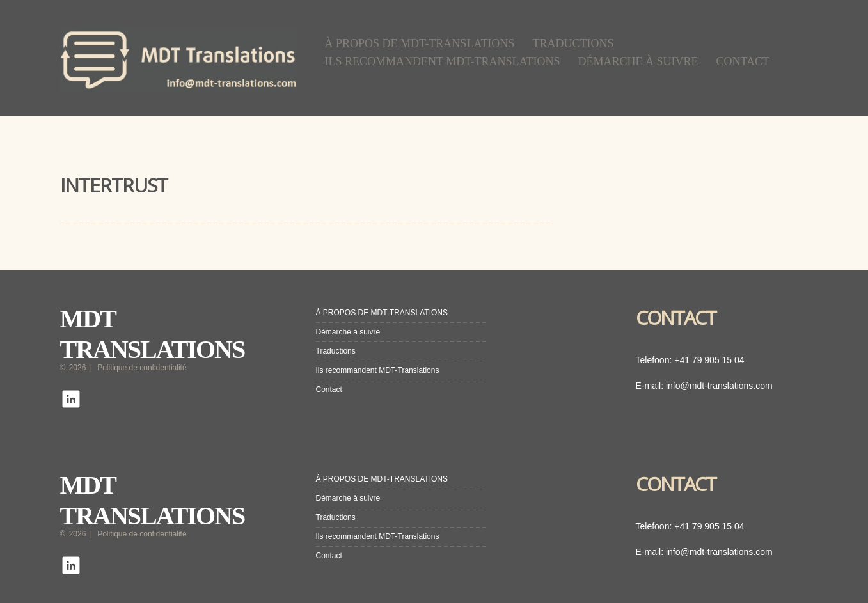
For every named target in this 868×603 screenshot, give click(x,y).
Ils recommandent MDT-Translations (443, 61)
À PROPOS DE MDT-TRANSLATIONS (420, 43)
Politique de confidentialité (142, 368)
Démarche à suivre (638, 61)
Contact (743, 61)
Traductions (573, 43)
